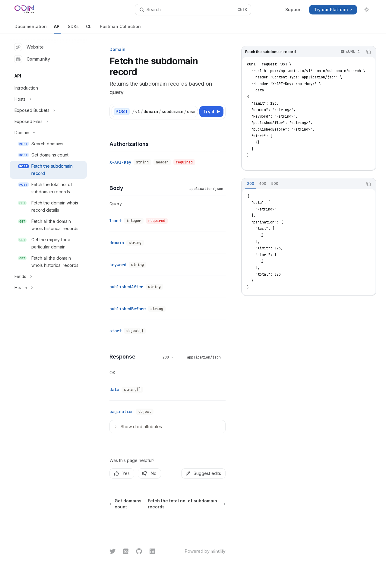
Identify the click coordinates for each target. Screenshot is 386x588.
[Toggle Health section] (48, 288)
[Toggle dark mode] (367, 10)
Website (29, 47)
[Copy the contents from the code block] (369, 52)
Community (32, 59)
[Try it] (211, 112)
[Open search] (193, 10)
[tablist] (302, 184)
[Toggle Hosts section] (48, 99)
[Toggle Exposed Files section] (48, 122)
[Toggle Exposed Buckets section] (48, 110)
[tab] (251, 184)
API (57, 29)
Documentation (31, 29)
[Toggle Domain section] (48, 133)
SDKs (73, 29)
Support (294, 9)
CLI (89, 29)
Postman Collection (120, 29)
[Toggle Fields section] (48, 277)
